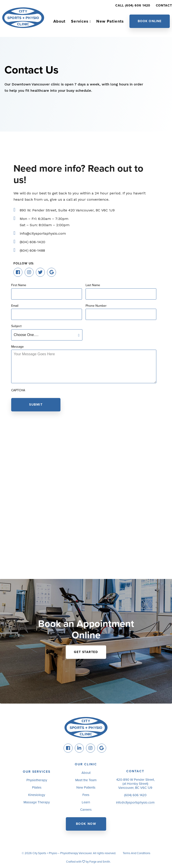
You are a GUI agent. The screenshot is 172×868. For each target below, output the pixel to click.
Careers (86, 810)
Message (17, 347)
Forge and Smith (100, 862)
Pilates (37, 787)
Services (80, 21)
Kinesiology (37, 795)
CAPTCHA (18, 390)
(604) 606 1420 (135, 795)
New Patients (110, 21)
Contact (164, 5)
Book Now (86, 824)
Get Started (86, 652)
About (59, 21)
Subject (16, 326)
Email (15, 306)
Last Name (93, 285)
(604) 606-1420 (32, 242)
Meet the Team (86, 780)
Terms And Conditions (137, 853)
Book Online (150, 21)
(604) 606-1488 (32, 250)
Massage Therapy (37, 802)
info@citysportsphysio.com (43, 233)
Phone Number (96, 306)
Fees (86, 795)
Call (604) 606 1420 (133, 5)
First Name (19, 285)
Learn (86, 802)
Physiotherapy (37, 780)
